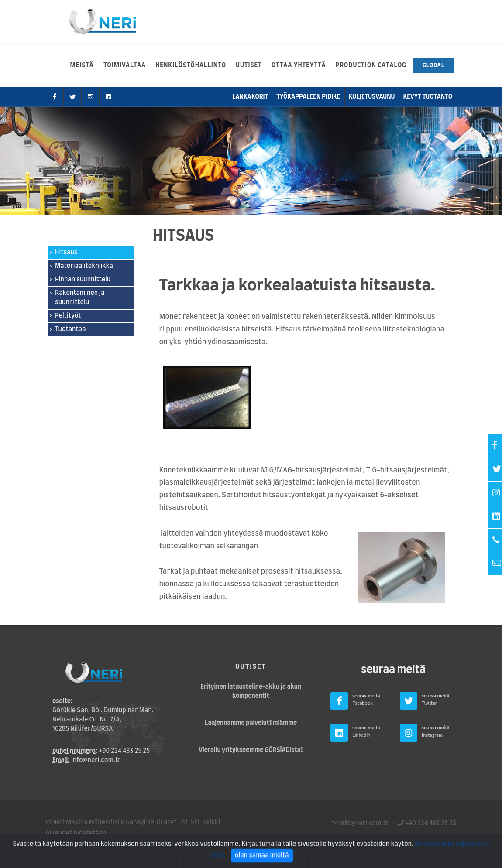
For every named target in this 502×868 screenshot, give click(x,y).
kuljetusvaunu (372, 97)
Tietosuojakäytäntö (120, 844)
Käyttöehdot (65, 844)
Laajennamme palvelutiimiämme (251, 723)
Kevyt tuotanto (428, 97)
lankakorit (250, 97)
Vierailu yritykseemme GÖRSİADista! (251, 750)
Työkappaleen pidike (308, 97)
